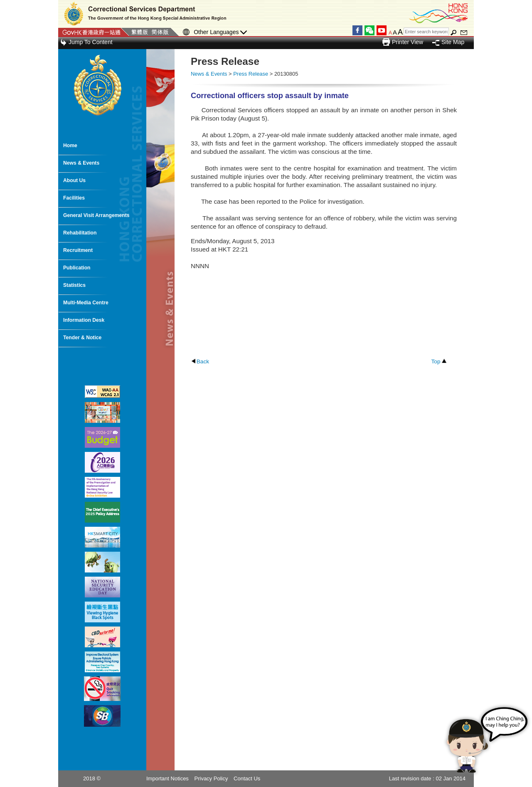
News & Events (81, 163)
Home (70, 146)
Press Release (251, 74)
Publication (77, 268)
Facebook (357, 30)
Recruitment (78, 250)
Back (203, 361)
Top (436, 361)
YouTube (382, 30)
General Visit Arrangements (96, 215)
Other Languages (220, 32)
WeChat (369, 30)
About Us (74, 180)
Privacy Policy (211, 778)
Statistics (74, 285)
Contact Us (247, 778)
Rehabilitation (80, 233)
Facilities (74, 198)
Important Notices (167, 778)
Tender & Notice (82, 338)
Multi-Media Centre (86, 303)
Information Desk (84, 320)
